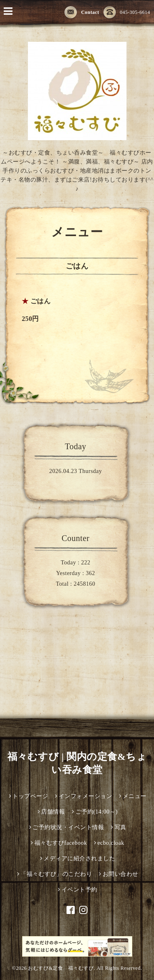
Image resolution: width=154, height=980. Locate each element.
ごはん (41, 301)
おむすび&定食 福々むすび (61, 968)
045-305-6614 (127, 13)
